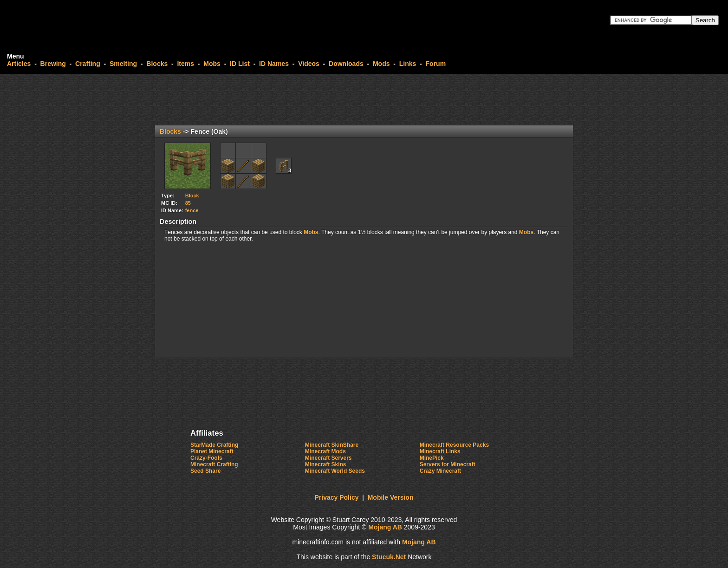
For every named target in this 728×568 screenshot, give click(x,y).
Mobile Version (391, 497)
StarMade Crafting (214, 445)
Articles (19, 64)
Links (408, 64)
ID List (240, 64)
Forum (436, 64)
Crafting (88, 64)
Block (192, 196)
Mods (381, 64)
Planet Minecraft (212, 451)
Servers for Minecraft (448, 464)
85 (188, 203)
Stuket (389, 557)
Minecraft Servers (328, 458)
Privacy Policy (337, 497)
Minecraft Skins (326, 464)
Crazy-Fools (206, 458)
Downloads (346, 64)
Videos (309, 64)
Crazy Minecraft (440, 471)
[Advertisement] (364, 99)
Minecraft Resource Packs (454, 445)
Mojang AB (385, 527)
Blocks (157, 64)
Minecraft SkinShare (332, 445)
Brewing (53, 64)
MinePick (432, 458)
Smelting (123, 64)
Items (185, 64)
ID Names (274, 64)
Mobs (212, 64)
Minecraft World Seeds (335, 471)
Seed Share (205, 471)
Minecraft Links (440, 451)
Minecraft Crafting (214, 464)
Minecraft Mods (325, 451)
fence (192, 210)
